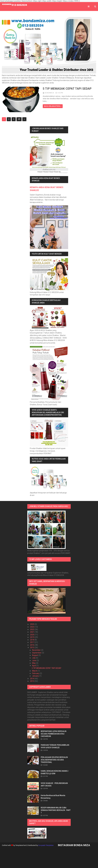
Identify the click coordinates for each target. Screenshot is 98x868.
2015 (32, 647)
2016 (32, 645)
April (34, 666)
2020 (32, 635)
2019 (32, 637)
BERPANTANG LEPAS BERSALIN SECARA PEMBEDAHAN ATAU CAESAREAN (54, 734)
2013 (32, 681)
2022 (32, 629)
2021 (32, 632)
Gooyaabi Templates (46, 845)
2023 (32, 627)
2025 (32, 624)
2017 (32, 642)
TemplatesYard (21, 845)
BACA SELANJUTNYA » (53, 106)
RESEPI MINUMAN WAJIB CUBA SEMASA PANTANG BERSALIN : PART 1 (56, 810)
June (34, 660)
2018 (32, 640)
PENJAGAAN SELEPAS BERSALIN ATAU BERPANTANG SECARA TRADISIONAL (54, 760)
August (35, 655)
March (35, 671)
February (36, 673)
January (36, 676)
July (34, 658)
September (37, 653)
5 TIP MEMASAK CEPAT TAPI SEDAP (67, 89)
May (34, 663)
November (37, 650)
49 (19, 119)
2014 (32, 679)
